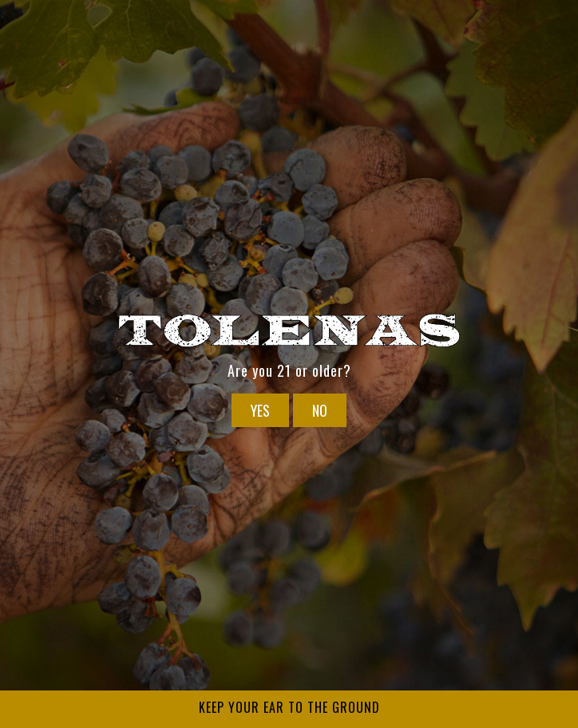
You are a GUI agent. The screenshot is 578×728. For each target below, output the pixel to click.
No (320, 410)
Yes (260, 410)
